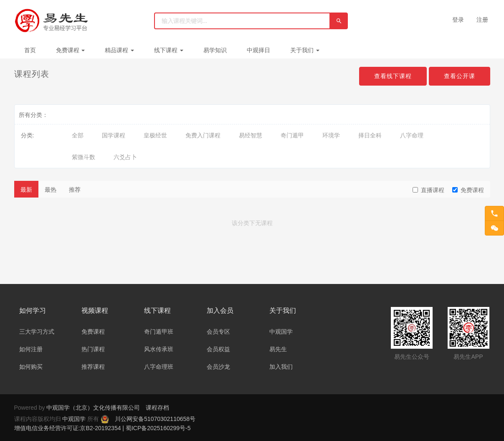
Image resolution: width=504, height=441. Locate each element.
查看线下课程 (393, 76)
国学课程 (114, 135)
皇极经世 (155, 135)
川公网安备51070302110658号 (155, 419)
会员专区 (218, 332)
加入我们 (281, 367)
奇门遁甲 (292, 135)
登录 (458, 20)
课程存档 (157, 408)
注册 (482, 20)
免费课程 (71, 50)
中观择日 (258, 50)
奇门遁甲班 (159, 332)
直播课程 (428, 190)
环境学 (331, 135)
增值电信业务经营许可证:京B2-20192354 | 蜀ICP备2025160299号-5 (103, 428)
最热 (51, 190)
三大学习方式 (37, 332)
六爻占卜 (125, 157)
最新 (26, 190)
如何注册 (31, 349)
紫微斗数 (84, 157)
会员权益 (218, 349)
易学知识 (215, 50)
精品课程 (119, 50)
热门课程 (93, 349)
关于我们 (305, 50)
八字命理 (412, 135)
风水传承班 (159, 349)
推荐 (75, 190)
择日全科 (370, 135)
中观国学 (281, 332)
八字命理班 (159, 367)
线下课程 (169, 50)
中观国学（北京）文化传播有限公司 (93, 408)
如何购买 (31, 367)
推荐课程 (93, 367)
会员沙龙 (218, 367)
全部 (78, 135)
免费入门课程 (203, 135)
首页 (30, 50)
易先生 (278, 349)
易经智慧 (251, 135)
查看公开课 (460, 76)
